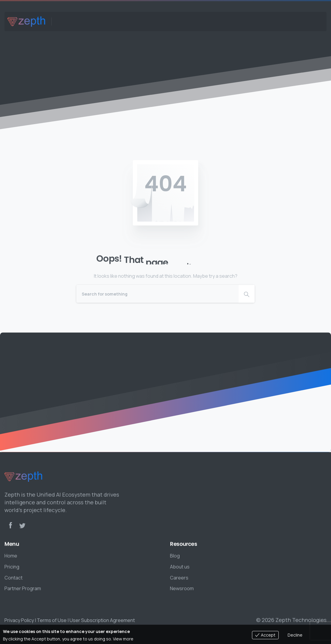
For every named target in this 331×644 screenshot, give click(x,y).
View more (123, 639)
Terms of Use (52, 620)
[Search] (157, 294)
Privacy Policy (19, 620)
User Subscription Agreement (102, 620)
